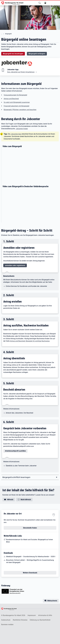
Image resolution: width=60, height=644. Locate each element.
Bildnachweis (52, 601)
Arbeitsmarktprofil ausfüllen (15, 451)
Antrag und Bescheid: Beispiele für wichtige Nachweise (30, 341)
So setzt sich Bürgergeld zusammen (17, 102)
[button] (40, 3)
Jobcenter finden (22, 129)
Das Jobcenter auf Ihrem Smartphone (21, 72)
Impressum (32, 615)
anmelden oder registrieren (15, 265)
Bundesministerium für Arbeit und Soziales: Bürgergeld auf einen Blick (30, 541)
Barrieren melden (7, 625)
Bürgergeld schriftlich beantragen (16, 477)
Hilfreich (10, 500)
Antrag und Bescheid (11, 99)
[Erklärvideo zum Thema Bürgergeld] (31, 166)
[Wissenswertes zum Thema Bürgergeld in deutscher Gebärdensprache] (31, 206)
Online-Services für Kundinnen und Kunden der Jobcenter (26, 286)
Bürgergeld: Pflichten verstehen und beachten (20, 110)
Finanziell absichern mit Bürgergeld (16, 106)
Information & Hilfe (45, 615)
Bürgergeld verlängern (37, 54)
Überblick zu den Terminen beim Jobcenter (21, 466)
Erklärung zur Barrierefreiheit (40, 620)
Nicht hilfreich (26, 500)
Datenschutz (6, 620)
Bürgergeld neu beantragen (13, 54)
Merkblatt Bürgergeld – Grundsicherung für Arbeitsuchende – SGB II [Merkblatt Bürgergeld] (31, 557)
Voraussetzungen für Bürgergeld (15, 95)
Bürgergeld (8, 34)
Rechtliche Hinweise (20, 620)
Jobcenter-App (16, 134)
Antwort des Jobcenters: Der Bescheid (19, 413)
